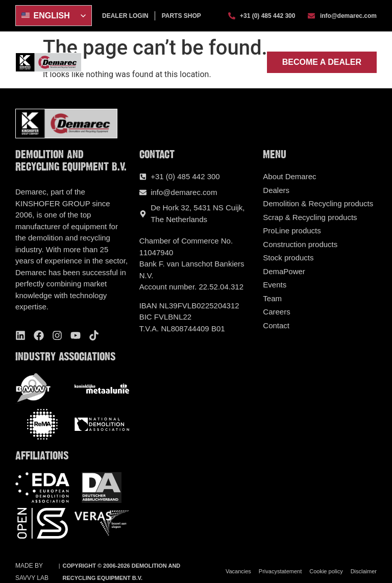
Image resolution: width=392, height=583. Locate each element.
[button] (253, 62)
